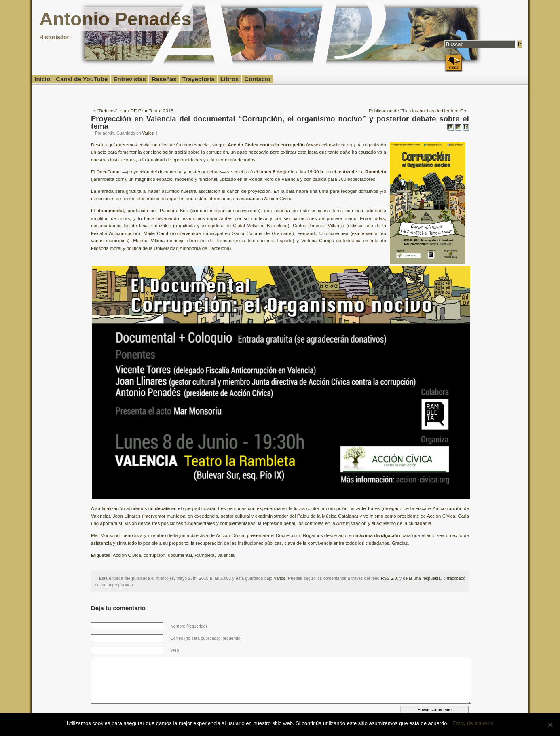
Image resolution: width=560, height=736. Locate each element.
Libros (230, 79)
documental (180, 555)
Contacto (257, 79)
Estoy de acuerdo (473, 723)
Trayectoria (199, 79)
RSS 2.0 (389, 578)
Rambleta (204, 555)
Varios (148, 133)
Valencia (226, 555)
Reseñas (164, 79)
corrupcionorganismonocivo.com (226, 211)
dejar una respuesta (422, 578)
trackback (456, 578)
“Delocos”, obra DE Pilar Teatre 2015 (135, 111)
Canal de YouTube (82, 79)
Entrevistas (130, 79)
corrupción (154, 555)
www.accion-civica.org (331, 145)
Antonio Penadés (115, 19)
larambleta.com (109, 179)
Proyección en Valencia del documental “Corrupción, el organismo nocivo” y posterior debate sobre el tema (280, 122)
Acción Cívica (127, 555)
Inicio (42, 79)
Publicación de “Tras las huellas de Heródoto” (416, 111)
